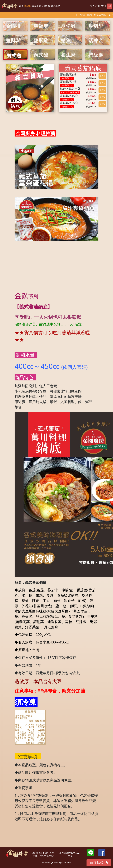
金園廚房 (36, 6)
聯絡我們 (56, 6)
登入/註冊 (93, 6)
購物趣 (28, 6)
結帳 (108, 6)
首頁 (21, 6)
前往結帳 (99, 862)
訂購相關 (46, 6)
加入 (102, 76)
